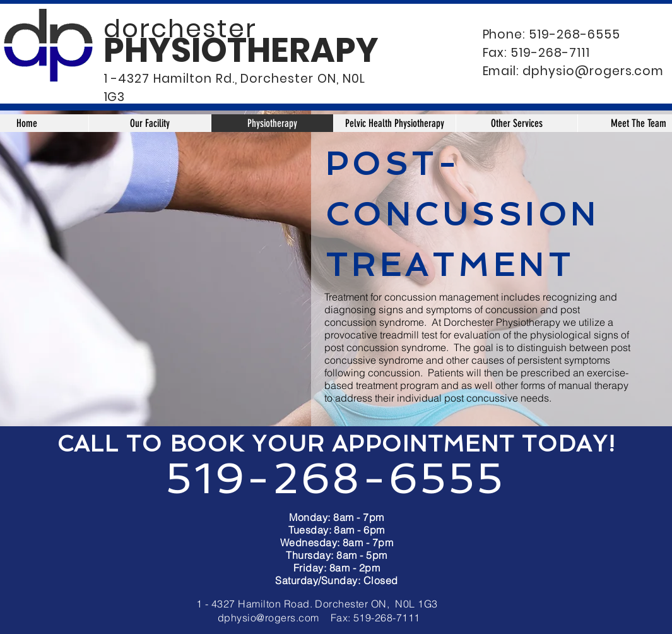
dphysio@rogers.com (593, 71)
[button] (516, 123)
